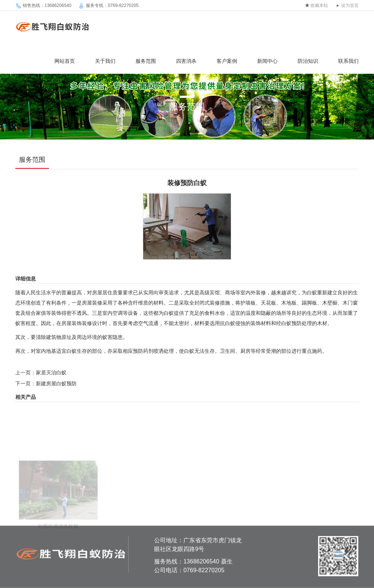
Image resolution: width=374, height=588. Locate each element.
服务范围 (146, 61)
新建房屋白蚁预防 (56, 383)
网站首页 (65, 61)
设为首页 (350, 5)
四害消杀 (186, 61)
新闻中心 (267, 61)
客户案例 (227, 61)
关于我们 (105, 61)
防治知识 (308, 61)
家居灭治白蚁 (51, 373)
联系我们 (348, 61)
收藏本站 (319, 5)
